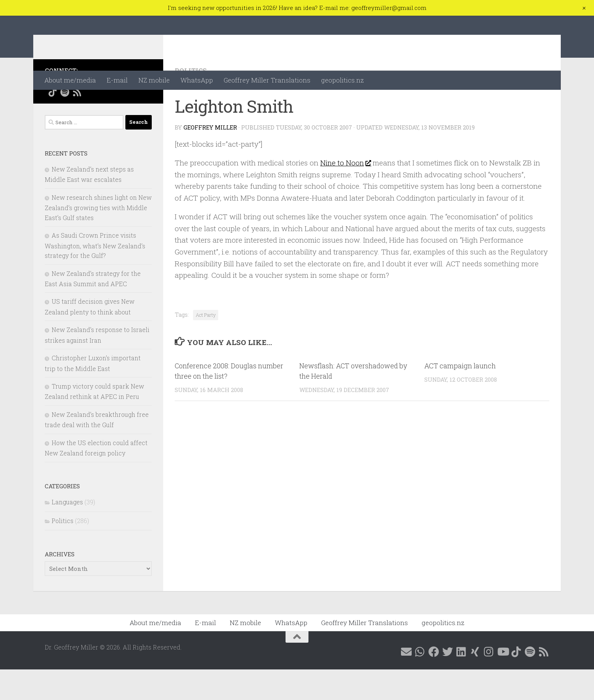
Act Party (206, 345)
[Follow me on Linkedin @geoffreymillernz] (101, 112)
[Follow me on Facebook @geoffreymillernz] (77, 112)
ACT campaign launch (460, 396)
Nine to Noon (346, 193)
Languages (67, 532)
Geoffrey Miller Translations (267, 80)
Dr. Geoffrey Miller (118, 43)
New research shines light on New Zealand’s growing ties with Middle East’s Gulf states (98, 238)
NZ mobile (154, 80)
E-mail (117, 80)
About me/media (70, 80)
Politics (191, 101)
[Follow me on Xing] (114, 112)
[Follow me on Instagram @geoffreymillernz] (126, 112)
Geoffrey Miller (210, 158)
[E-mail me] (52, 112)
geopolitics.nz (342, 80)
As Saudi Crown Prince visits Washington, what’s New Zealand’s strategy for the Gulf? (95, 276)
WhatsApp (197, 80)
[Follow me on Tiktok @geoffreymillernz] (52, 123)
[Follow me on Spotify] (65, 123)
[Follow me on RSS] (77, 123)
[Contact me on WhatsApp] (65, 112)
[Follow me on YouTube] (138, 112)
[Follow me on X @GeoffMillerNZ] (89, 112)
